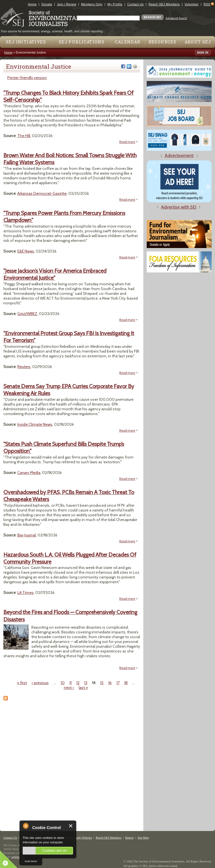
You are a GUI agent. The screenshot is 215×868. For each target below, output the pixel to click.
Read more (129, 142)
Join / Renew (67, 4)
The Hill (24, 136)
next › (69, 688)
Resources (163, 42)
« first (22, 683)
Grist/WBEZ (27, 314)
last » (83, 688)
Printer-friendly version (27, 78)
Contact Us (135, 4)
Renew (129, 837)
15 (102, 683)
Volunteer (191, 4)
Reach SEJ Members (164, 4)
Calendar (128, 42)
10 (63, 683)
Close (71, 826)
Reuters (24, 367)
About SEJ (198, 42)
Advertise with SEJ (179, 207)
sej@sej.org (18, 857)
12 (78, 683)
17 (118, 683)
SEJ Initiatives (26, 42)
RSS (207, 4)
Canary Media (29, 473)
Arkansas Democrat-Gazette (42, 193)
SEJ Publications (82, 42)
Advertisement (179, 155)
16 (110, 683)
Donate (47, 4)
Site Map (143, 837)
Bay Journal (27, 535)
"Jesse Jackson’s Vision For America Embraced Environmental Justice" (55, 274)
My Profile (115, 4)
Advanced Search (176, 18)
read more (31, 861)
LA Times (25, 592)
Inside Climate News (35, 424)
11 (71, 683)
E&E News (26, 251)
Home (32, 4)
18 (126, 683)
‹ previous (40, 683)
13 (86, 683)
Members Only (92, 4)
